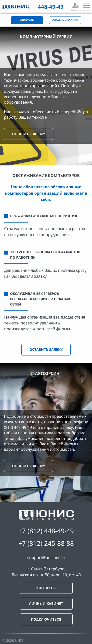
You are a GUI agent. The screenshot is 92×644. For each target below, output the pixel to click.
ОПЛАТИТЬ (27, 20)
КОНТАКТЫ (46, 588)
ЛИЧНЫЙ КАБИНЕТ (46, 604)
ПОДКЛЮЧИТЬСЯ (46, 619)
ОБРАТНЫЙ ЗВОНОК (65, 20)
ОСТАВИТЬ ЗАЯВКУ (29, 134)
